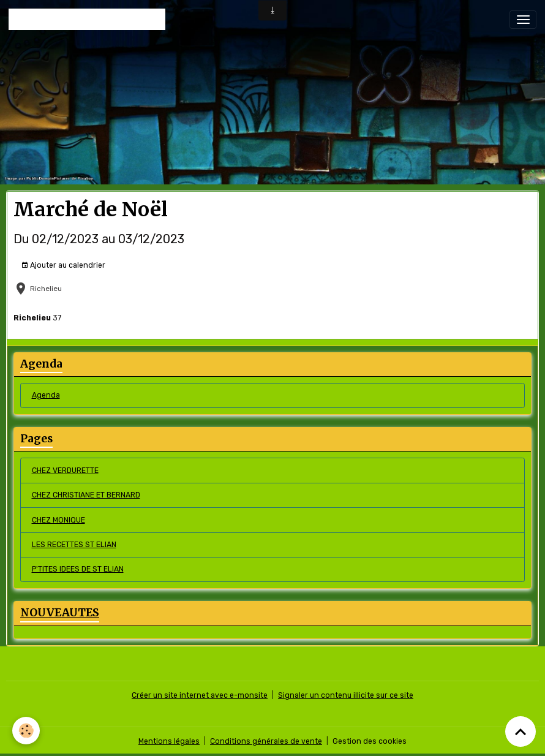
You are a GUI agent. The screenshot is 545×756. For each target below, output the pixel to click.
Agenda (46, 395)
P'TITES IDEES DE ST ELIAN (78, 569)
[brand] (87, 19)
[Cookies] (26, 731)
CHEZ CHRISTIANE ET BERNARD (86, 495)
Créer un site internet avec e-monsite (200, 695)
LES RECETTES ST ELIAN (74, 545)
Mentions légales (169, 741)
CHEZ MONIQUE (58, 520)
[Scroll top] (521, 731)
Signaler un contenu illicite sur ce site (346, 695)
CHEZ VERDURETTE (65, 471)
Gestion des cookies (370, 741)
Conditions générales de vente (266, 741)
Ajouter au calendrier (63, 266)
